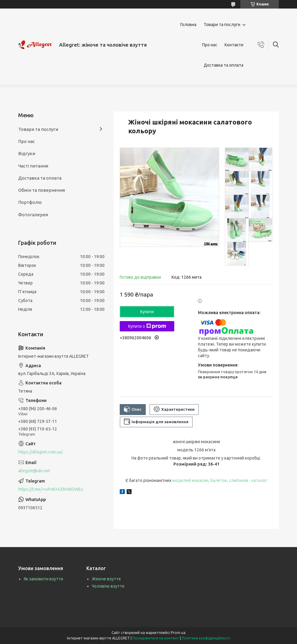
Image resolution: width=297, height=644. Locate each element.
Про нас (210, 45)
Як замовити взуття (43, 579)
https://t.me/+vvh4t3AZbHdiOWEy (51, 489)
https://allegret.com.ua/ (40, 452)
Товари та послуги (222, 25)
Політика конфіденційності (206, 638)
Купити (147, 312)
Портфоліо (30, 202)
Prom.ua (178, 633)
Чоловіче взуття (108, 586)
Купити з (147, 326)
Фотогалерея (33, 215)
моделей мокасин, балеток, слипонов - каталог (220, 480)
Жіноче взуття (106, 579)
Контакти (234, 45)
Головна (188, 25)
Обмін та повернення (42, 190)
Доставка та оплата (224, 65)
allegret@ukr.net (34, 471)
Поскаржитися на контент (156, 638)
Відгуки (27, 153)
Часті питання (33, 166)
